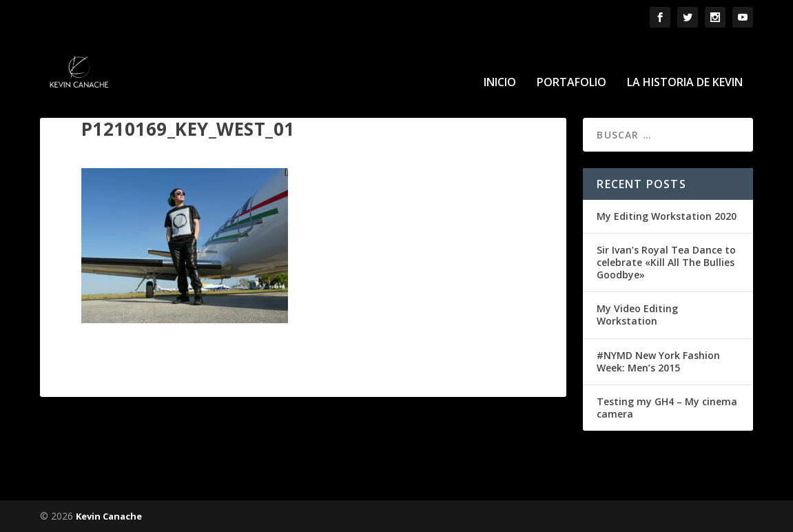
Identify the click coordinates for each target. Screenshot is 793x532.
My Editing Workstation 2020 (667, 215)
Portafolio (571, 63)
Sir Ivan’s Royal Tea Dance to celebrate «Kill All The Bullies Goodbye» (666, 262)
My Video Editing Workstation (637, 315)
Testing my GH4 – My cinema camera (667, 407)
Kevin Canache (109, 516)
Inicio (500, 63)
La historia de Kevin (685, 63)
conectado (166, 454)
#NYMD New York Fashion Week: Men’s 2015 (658, 361)
